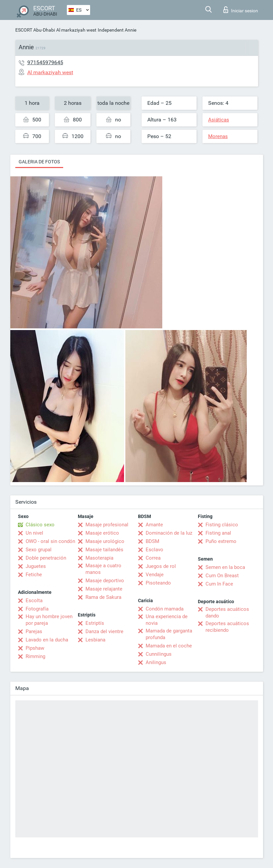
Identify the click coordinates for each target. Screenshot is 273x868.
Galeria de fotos (39, 162)
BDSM (152, 541)
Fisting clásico (222, 525)
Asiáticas (219, 120)
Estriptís (95, 623)
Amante (154, 525)
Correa (153, 558)
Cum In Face (219, 584)
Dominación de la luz (169, 533)
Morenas (218, 136)
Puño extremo (221, 541)
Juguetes (36, 566)
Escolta (34, 601)
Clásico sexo (40, 525)
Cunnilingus (159, 654)
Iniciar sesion (241, 10)
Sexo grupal (39, 550)
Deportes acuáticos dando (227, 612)
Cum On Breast (222, 576)
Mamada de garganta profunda (169, 634)
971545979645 (45, 62)
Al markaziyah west (76, 30)
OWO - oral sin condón (50, 541)
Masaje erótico (102, 533)
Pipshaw (35, 648)
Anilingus (156, 662)
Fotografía (37, 609)
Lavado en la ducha (47, 640)
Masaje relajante (104, 589)
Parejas (34, 631)
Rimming (35, 656)
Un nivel (34, 533)
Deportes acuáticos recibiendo (227, 627)
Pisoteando (158, 583)
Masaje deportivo (105, 581)
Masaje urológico (105, 541)
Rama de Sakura (103, 597)
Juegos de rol (161, 566)
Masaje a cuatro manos (103, 569)
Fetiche (34, 575)
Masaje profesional (107, 525)
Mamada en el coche (169, 646)
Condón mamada (165, 609)
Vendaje (155, 575)
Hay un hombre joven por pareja (49, 620)
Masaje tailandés (104, 550)
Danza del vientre (104, 631)
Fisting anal (218, 533)
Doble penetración (46, 558)
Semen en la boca (225, 567)
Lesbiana (95, 640)
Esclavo (154, 550)
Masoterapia (99, 558)
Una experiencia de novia (167, 620)
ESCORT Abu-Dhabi (35, 30)
